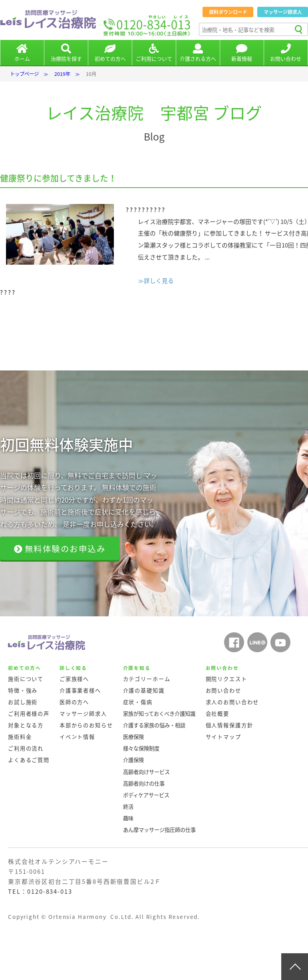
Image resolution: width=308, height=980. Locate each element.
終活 (128, 807)
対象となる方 (26, 725)
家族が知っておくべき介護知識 (159, 714)
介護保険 (133, 760)
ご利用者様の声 (29, 714)
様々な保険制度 (141, 748)
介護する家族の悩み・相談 (154, 725)
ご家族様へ (74, 679)
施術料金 (20, 737)
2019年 (62, 74)
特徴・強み (23, 690)
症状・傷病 (138, 702)
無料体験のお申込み (60, 549)
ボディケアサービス (146, 795)
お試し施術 (23, 702)
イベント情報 (77, 737)
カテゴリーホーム (147, 679)
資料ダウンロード (228, 12)
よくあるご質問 (29, 760)
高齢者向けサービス (146, 772)
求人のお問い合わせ (232, 702)
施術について (26, 679)
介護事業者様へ (80, 690)
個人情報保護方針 (230, 725)
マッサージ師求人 (283, 12)
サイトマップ (224, 737)
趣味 (128, 818)
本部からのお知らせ (86, 725)
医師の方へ (74, 702)
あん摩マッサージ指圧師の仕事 (159, 830)
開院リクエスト (227, 679)
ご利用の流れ (26, 748)
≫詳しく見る (156, 281)
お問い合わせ (224, 690)
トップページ (24, 74)
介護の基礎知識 (144, 690)
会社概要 (218, 714)
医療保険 (133, 737)
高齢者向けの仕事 (144, 783)
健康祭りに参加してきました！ (58, 178)
